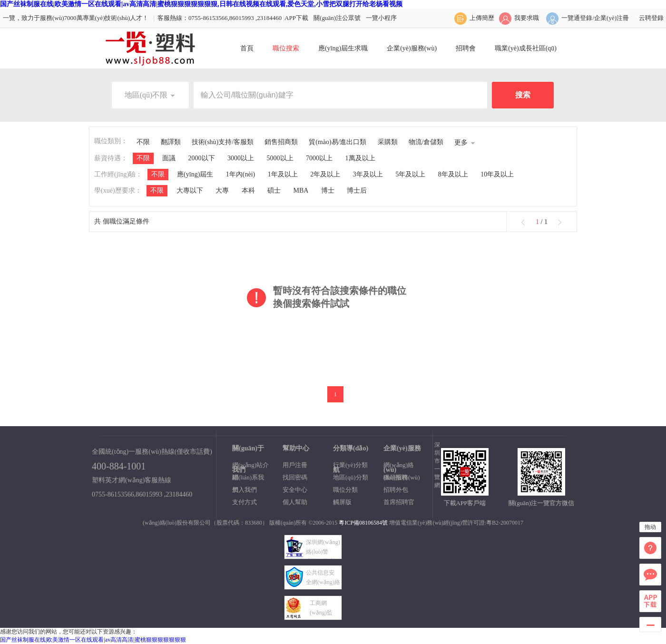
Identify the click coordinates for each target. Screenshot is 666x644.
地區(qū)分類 (351, 477)
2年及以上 (325, 174)
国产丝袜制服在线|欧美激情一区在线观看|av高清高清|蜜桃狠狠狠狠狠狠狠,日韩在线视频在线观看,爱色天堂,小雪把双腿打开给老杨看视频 (201, 4)
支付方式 (245, 502)
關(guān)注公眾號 (337, 18)
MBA (301, 190)
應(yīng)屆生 (195, 174)
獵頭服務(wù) (402, 477)
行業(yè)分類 (350, 465)
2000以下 (202, 158)
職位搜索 (286, 48)
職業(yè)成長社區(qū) (526, 48)
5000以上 (280, 158)
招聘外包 (396, 490)
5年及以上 (410, 174)
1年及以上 (283, 174)
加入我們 (245, 490)
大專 (222, 190)
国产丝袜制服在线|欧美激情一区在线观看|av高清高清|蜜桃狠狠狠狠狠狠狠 (93, 640)
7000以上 (319, 158)
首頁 (247, 48)
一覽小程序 (381, 18)
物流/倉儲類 (426, 142)
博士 (328, 190)
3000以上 (241, 158)
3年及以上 (368, 174)
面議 (169, 158)
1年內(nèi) (240, 174)
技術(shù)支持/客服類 (223, 142)
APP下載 (296, 18)
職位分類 (345, 490)
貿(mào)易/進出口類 (338, 142)
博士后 (357, 190)
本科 (248, 190)
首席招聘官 (399, 502)
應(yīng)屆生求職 (343, 48)
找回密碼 (295, 477)
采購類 (388, 142)
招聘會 (466, 48)
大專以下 (190, 190)
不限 (143, 142)
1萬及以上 (360, 158)
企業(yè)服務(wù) (412, 48)
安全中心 (295, 490)
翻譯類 (171, 142)
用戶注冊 (295, 465)
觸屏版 (342, 502)
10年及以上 (497, 174)
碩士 (274, 190)
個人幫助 (295, 502)
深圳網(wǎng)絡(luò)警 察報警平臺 (323, 552)
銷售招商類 (281, 142)
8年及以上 (453, 174)
